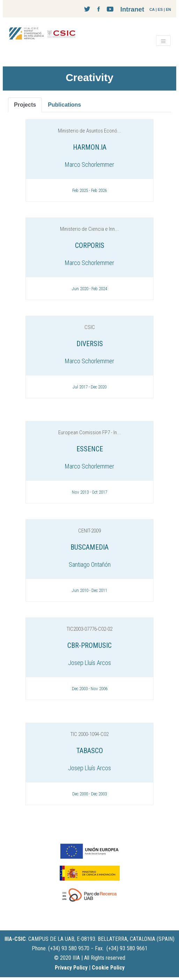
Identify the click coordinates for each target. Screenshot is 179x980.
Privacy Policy (71, 968)
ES (160, 9)
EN (168, 9)
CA (152, 9)
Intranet (132, 9)
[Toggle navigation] (163, 41)
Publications (64, 105)
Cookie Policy (108, 968)
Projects (25, 105)
